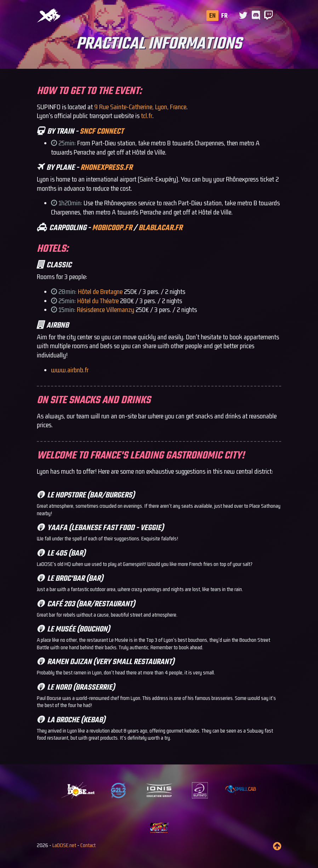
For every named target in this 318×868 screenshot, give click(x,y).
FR (225, 16)
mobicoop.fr (112, 228)
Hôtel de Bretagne (100, 291)
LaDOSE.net (64, 845)
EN (212, 16)
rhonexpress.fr (106, 168)
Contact (88, 845)
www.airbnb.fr (70, 370)
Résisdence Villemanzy (106, 310)
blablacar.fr (160, 228)
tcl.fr (147, 116)
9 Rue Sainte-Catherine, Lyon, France (140, 107)
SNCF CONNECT (102, 132)
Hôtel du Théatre (98, 301)
